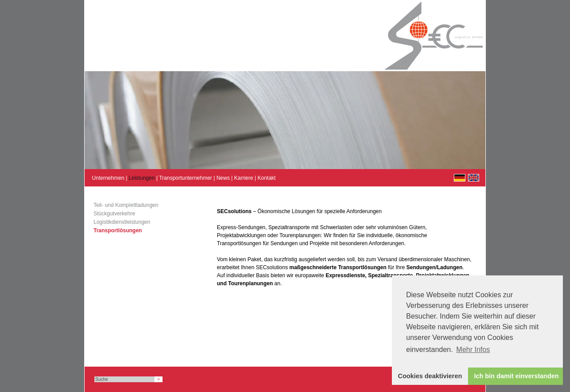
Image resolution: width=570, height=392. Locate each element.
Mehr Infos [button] (473, 350)
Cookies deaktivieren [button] (430, 376)
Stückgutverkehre (114, 214)
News (223, 178)
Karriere (244, 178)
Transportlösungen (118, 230)
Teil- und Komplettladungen (126, 205)
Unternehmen (108, 178)
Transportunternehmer (185, 178)
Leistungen (142, 178)
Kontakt (267, 178)
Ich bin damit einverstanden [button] (517, 376)
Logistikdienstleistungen (122, 222)
